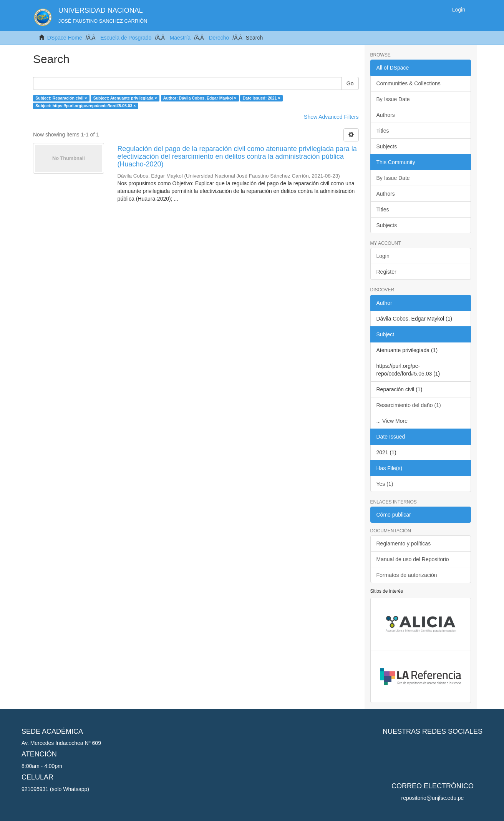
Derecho (219, 38)
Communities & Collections (409, 83)
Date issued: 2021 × (262, 98)
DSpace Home (65, 38)
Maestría (180, 38)
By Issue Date (393, 99)
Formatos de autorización (407, 575)
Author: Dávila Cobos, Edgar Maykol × (200, 98)
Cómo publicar (394, 515)
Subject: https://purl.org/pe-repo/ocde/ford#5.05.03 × (85, 106)
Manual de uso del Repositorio (413, 559)
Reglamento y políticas (404, 543)
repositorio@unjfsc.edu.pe (433, 798)
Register (386, 272)
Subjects (387, 146)
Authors (386, 115)
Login (383, 256)
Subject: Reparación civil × (61, 98)
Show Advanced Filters (331, 117)
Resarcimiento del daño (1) (409, 405)
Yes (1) (385, 484)
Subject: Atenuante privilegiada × (125, 98)
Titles (383, 131)
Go (350, 83)
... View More (392, 421)
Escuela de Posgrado (126, 38)
